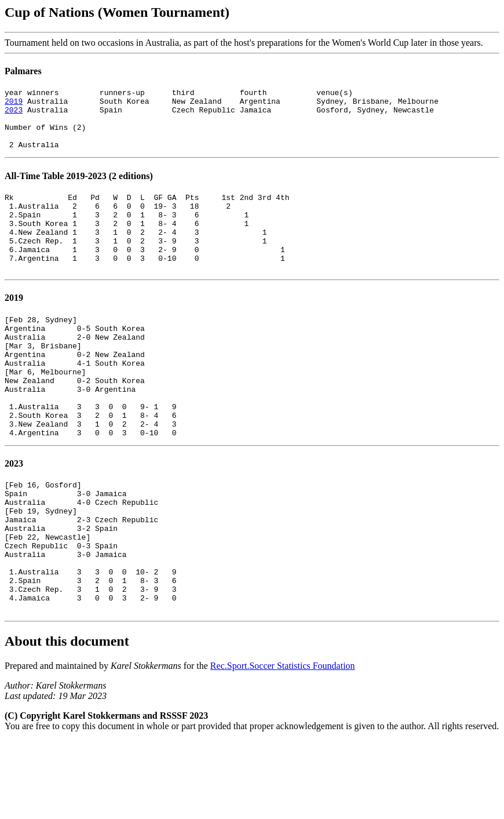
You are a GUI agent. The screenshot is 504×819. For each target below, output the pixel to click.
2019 (14, 104)
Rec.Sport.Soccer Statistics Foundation (283, 744)
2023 (14, 115)
